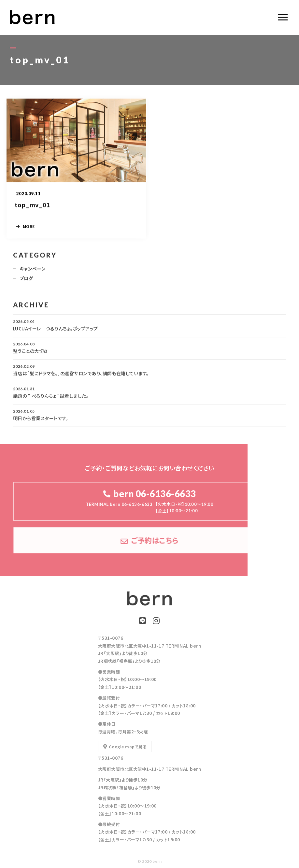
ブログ (26, 281)
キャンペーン (33, 272)
